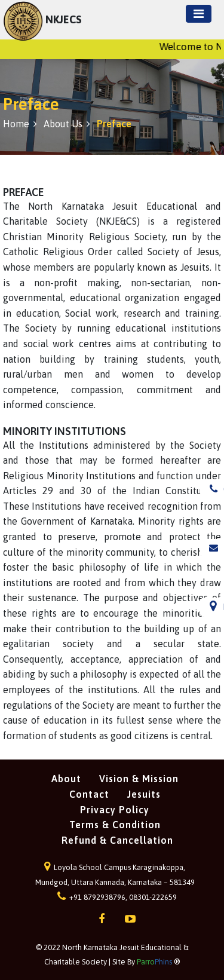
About (66, 779)
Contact (89, 794)
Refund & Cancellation (117, 840)
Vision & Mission (139, 779)
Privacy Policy (115, 810)
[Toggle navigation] (199, 14)
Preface (114, 124)
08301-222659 (153, 897)
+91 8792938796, (93, 897)
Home (20, 124)
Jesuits (144, 794)
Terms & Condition (115, 825)
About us (67, 124)
